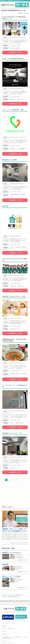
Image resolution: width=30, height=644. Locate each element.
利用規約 (4, 626)
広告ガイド (5, 631)
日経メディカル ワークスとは (8, 623)
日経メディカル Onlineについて (9, 629)
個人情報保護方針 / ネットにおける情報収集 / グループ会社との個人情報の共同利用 (15, 638)
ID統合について (6, 641)
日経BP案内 (5, 634)
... (19, 480)
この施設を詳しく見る (15, 52)
